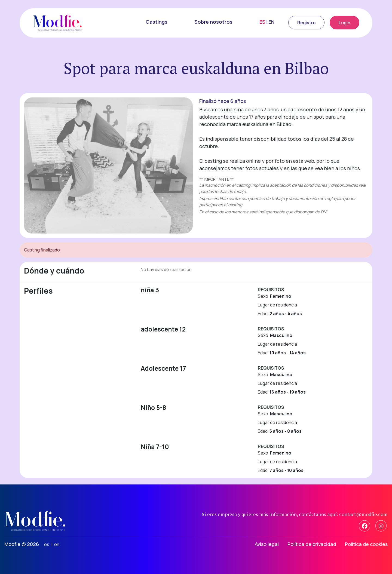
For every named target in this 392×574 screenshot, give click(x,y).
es (47, 544)
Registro (306, 23)
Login (344, 23)
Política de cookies (366, 544)
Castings (157, 22)
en (57, 544)
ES (262, 22)
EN (271, 22)
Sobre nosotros (213, 22)
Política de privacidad (312, 544)
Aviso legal (267, 544)
